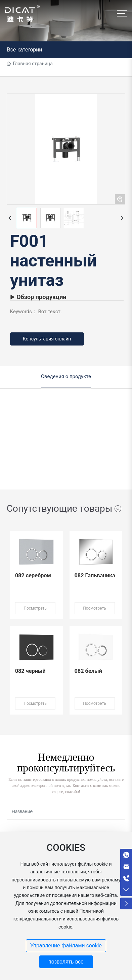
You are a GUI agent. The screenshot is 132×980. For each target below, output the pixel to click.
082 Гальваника (95, 575)
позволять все (66, 962)
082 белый (88, 671)
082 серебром (33, 575)
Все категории (24, 50)
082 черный (30, 671)
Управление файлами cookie (66, 946)
